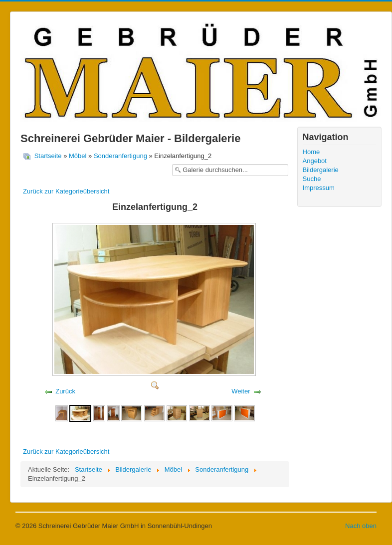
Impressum (319, 188)
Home (311, 152)
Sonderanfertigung (120, 156)
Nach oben (361, 526)
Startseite (48, 156)
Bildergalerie (321, 170)
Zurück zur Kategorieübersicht (66, 191)
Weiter (241, 391)
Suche (312, 179)
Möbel (78, 156)
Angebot (315, 161)
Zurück (65, 391)
